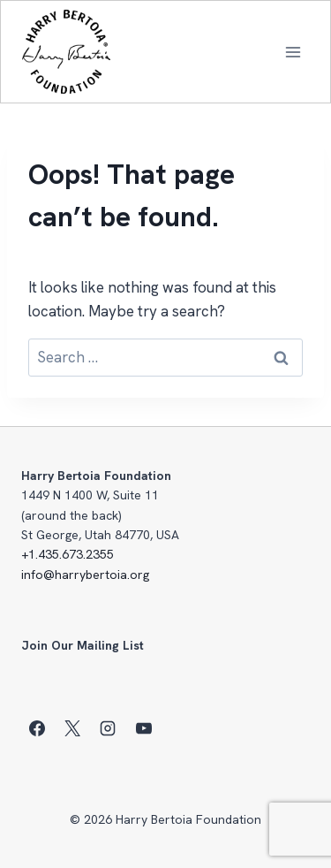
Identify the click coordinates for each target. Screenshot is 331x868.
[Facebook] (37, 728)
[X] (72, 728)
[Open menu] (293, 52)
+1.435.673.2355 (68, 554)
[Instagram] (108, 728)
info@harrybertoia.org (85, 575)
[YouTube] (144, 728)
